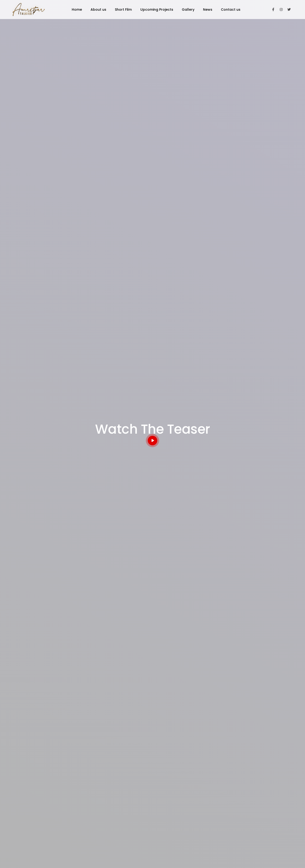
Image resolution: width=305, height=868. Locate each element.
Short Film (123, 10)
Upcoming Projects (157, 10)
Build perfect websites (59, 702)
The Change (184, 792)
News (208, 10)
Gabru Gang (183, 783)
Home (77, 10)
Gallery (188, 10)
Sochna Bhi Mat (152, 702)
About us (98, 10)
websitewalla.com (274, 856)
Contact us (231, 10)
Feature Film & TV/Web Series (59, 528)
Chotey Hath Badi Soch (192, 809)
